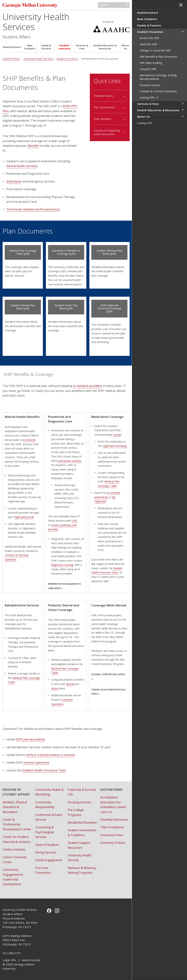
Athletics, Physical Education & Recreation (15, 807)
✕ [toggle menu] (181, 5)
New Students (30, 47)
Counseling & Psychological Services (44, 832)
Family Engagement (49, 860)
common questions (36, 762)
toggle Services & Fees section (183, 104)
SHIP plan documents (30, 739)
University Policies (113, 843)
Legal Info (9, 960)
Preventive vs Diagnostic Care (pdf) (65, 586)
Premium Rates (103, 96)
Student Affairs (17, 37)
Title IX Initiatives (112, 827)
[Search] (114, 5)
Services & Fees (82, 47)
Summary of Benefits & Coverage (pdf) (66, 252)
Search (127, 5)
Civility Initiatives (14, 849)
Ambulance (14, 181)
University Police (112, 835)
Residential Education (82, 822)
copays (117, 435)
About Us (125, 47)
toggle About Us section (183, 116)
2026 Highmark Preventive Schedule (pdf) (109, 308)
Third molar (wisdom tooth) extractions (33, 209)
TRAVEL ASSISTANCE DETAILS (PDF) (108, 692)
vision (55, 688)
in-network (29, 440)
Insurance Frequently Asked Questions (107, 132)
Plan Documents (104, 107)
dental (70, 684)
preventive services (70, 461)
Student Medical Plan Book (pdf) (109, 252)
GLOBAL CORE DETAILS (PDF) (108, 674)
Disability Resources (114, 820)
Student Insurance (64, 47)
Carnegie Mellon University (30, 5)
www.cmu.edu (31, 960)
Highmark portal (24, 517)
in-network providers (88, 386)
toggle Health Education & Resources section (183, 110)
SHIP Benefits (102, 119)
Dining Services (46, 852)
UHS (74, 521)
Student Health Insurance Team (107, 570)
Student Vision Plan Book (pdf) (66, 307)
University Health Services (36, 22)
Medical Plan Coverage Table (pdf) (23, 252)
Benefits (33, 146)
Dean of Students (47, 845)
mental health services (22, 166)
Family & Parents (46, 47)
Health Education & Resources (105, 47)
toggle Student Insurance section (183, 32)
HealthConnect (12, 47)
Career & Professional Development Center (17, 824)
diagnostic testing (62, 565)
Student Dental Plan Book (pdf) (23, 307)
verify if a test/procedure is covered (50, 755)
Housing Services (80, 802)
